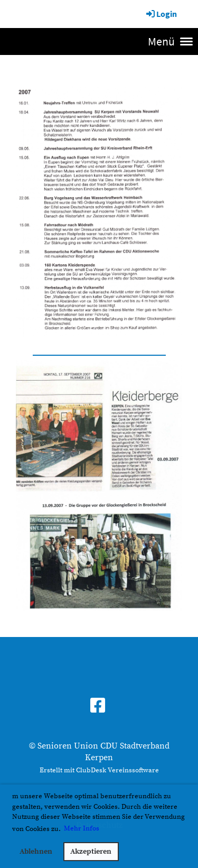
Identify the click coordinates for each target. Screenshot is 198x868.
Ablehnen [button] (36, 852)
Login (161, 14)
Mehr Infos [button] (82, 828)
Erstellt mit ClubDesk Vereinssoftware (99, 770)
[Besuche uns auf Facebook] (98, 707)
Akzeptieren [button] (91, 852)
